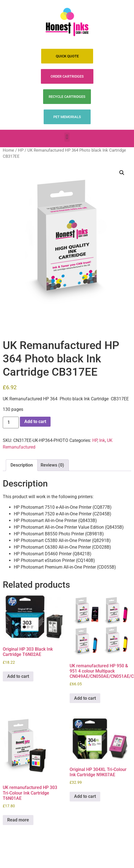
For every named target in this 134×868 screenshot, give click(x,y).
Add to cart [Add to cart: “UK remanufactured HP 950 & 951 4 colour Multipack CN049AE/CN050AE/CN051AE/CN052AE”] (85, 698)
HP (21, 150)
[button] (67, 137)
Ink (102, 440)
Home (8, 150)
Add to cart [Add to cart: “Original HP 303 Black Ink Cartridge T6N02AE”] (18, 676)
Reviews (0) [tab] (52, 465)
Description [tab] (22, 465)
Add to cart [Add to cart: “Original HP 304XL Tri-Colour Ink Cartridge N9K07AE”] (85, 796)
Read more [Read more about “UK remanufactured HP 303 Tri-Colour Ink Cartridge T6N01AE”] (18, 820)
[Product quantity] (11, 422)
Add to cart (35, 422)
